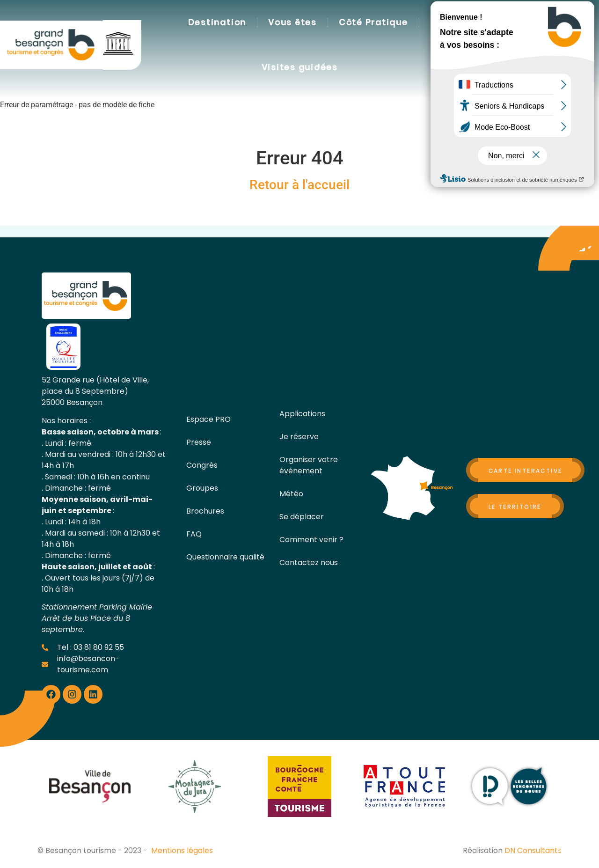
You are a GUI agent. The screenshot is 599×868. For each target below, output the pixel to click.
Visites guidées (300, 67)
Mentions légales (182, 850)
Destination (217, 22)
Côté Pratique (373, 22)
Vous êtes (292, 22)
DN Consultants (533, 850)
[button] (456, 45)
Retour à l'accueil (299, 185)
